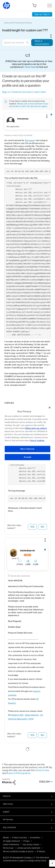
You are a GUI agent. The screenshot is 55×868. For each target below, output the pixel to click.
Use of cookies (37, 441)
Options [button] (53, 36)
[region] (27, 434)
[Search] (17, 43)
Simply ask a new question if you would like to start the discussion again (29, 105)
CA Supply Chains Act (12, 841)
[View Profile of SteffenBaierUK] (27, 551)
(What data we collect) (36, 428)
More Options (27, 449)
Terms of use (8, 848)
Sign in (6, 92)
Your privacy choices (31, 844)
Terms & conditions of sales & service (18, 851)
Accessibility (35, 838)
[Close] (50, 408)
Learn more (40, 92)
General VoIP (18, 715)
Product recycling (19, 838)
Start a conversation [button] (42, 42)
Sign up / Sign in (42, 14)
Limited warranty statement (29, 848)
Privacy (26, 841)
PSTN (31, 719)
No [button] (43, 527)
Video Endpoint (32, 715)
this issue (30, 140)
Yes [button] (32, 527)
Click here (30, 67)
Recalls (6, 838)
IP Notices (41, 851)
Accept (27, 457)
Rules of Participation (19, 773)
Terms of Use (42, 770)
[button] (46, 116)
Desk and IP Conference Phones (18, 23)
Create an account (22, 92)
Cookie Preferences (11, 844)
